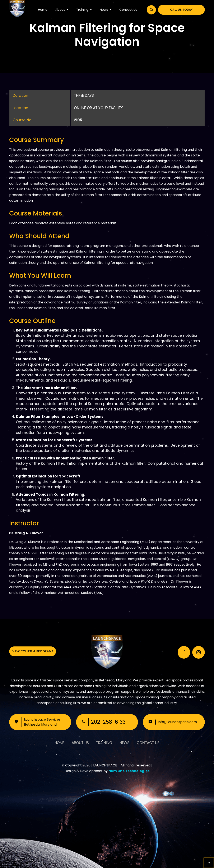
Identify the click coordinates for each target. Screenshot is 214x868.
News (104, 10)
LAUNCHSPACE (105, 765)
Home (43, 10)
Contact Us (128, 10)
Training (83, 10)
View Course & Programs (33, 651)
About (61, 10)
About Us (80, 743)
